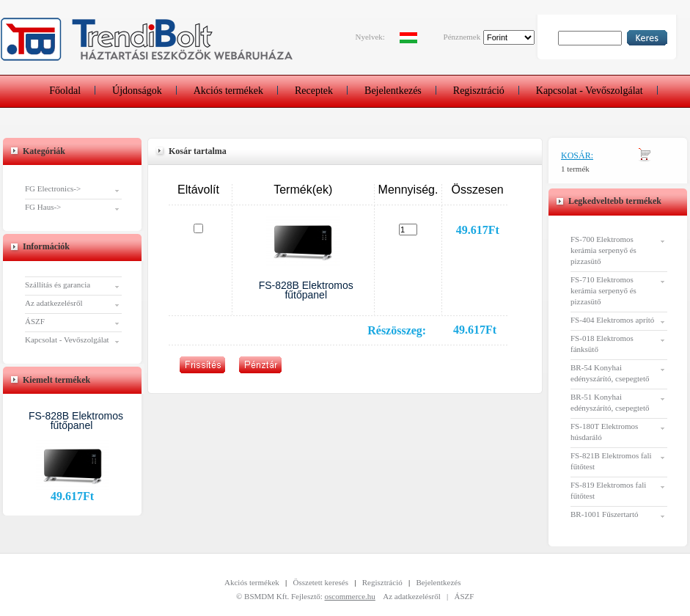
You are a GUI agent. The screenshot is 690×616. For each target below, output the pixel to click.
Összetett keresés (321, 582)
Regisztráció (479, 91)
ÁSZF (35, 321)
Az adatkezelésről (54, 303)
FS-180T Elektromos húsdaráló (604, 432)
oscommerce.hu (350, 596)
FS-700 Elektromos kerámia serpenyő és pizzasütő (603, 250)
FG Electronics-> (53, 188)
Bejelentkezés (393, 91)
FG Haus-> (43, 207)
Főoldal (65, 91)
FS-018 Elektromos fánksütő (602, 344)
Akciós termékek (228, 91)
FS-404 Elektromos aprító (612, 320)
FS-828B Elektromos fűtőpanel (76, 421)
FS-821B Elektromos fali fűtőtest (611, 461)
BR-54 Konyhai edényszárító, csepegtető (610, 373)
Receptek (314, 91)
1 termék (575, 169)
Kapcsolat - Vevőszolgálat (590, 91)
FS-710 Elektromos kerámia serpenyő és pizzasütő (603, 290)
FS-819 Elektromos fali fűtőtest (608, 490)
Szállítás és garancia (58, 285)
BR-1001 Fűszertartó (605, 514)
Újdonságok (137, 91)
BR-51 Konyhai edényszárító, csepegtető (610, 402)
